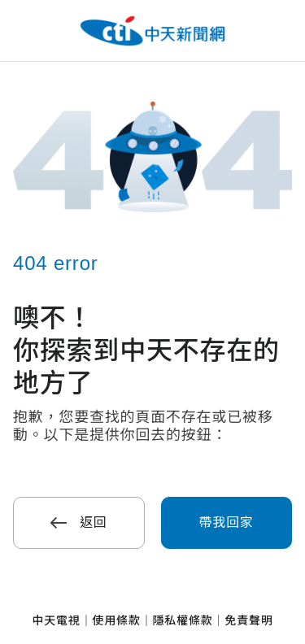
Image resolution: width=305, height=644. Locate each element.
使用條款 (116, 620)
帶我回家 (227, 522)
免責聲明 (248, 620)
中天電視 (56, 620)
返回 (79, 522)
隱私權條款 (183, 620)
